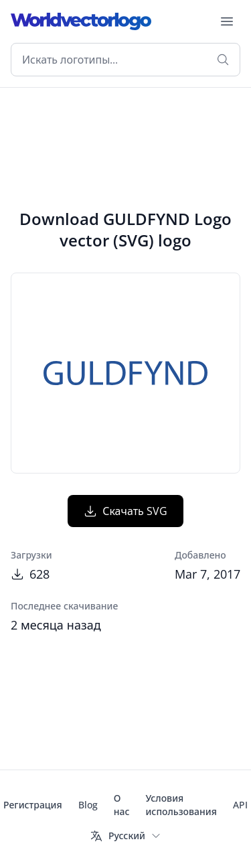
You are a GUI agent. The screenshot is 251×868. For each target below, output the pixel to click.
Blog (88, 805)
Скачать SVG (125, 511)
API (240, 805)
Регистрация (33, 805)
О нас (122, 805)
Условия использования (181, 805)
